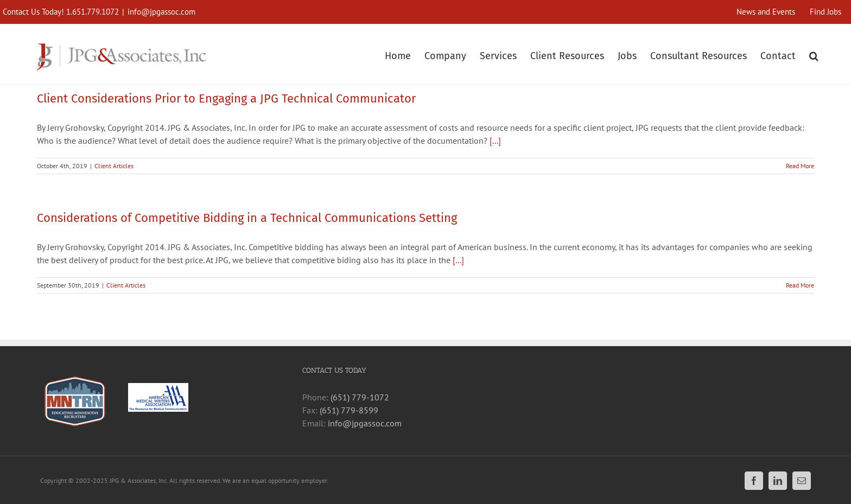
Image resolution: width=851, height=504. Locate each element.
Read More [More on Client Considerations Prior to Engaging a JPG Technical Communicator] (800, 166)
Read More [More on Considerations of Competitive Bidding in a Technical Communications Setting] (800, 285)
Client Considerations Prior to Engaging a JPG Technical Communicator (226, 98)
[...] (495, 141)
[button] (814, 55)
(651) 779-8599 (349, 410)
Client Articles (114, 166)
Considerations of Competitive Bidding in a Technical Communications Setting (247, 218)
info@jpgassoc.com (161, 12)
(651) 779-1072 (360, 397)
